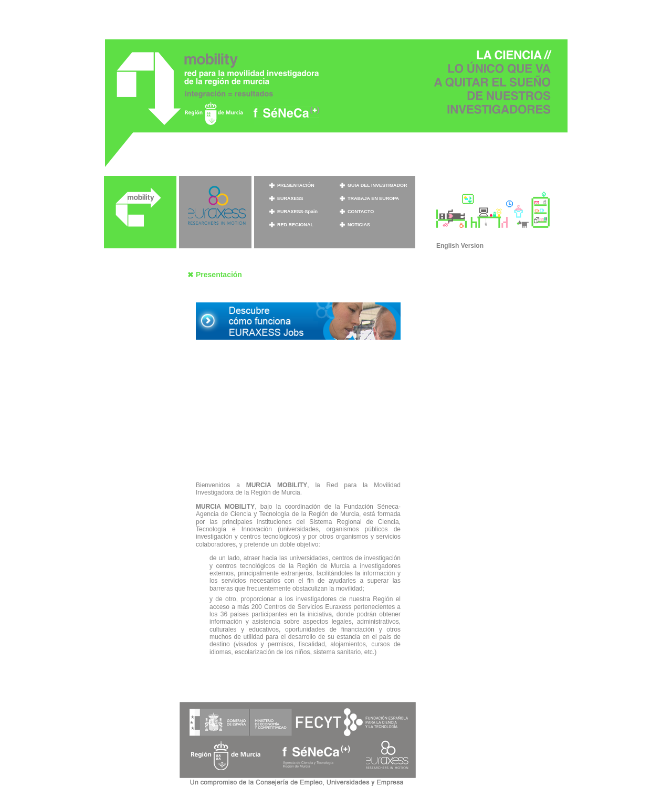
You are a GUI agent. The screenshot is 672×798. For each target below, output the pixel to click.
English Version (460, 246)
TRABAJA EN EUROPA (373, 198)
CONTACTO (361, 212)
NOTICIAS (359, 225)
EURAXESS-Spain (297, 212)
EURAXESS (290, 198)
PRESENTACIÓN (296, 185)
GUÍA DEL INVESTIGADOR (377, 185)
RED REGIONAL (295, 225)
